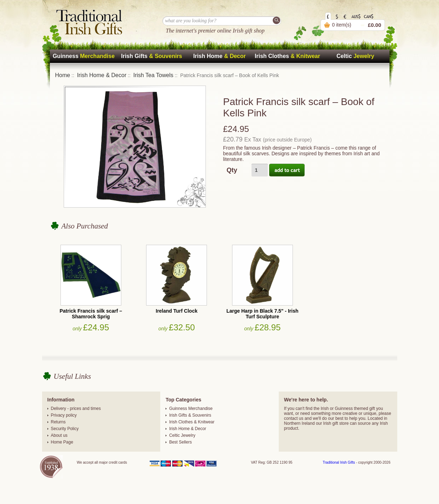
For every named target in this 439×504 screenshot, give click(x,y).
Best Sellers (180, 442)
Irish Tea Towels (153, 75)
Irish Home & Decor (102, 75)
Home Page (62, 442)
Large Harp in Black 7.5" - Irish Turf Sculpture (262, 314)
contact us (294, 418)
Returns (58, 422)
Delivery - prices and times (76, 409)
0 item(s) (342, 25)
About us (59, 435)
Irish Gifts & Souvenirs (190, 415)
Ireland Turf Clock (177, 311)
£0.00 (375, 25)
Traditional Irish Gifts (339, 462)
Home (63, 75)
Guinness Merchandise (191, 409)
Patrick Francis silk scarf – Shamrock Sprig (91, 314)
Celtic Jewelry (182, 435)
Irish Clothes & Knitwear (192, 422)
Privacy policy (64, 415)
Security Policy (65, 429)
